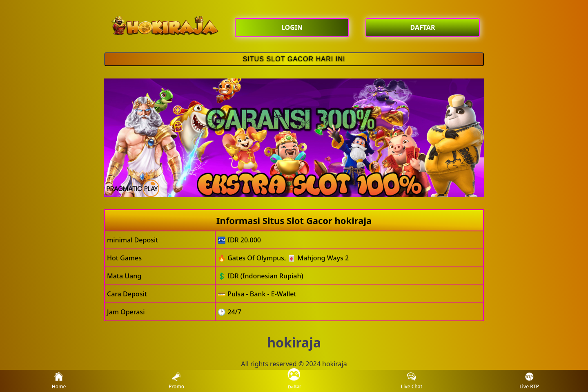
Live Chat (412, 381)
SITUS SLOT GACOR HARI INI (294, 59)
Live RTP (529, 381)
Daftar (294, 381)
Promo (176, 381)
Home (59, 381)
